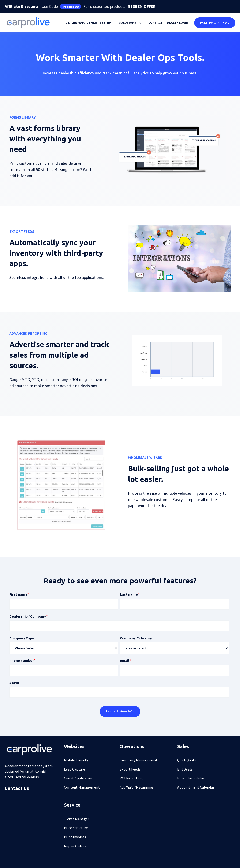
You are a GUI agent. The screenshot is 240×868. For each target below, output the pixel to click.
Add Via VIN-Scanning (136, 787)
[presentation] (169, 151)
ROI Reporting (131, 778)
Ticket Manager (77, 819)
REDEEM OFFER (142, 7)
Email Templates (191, 778)
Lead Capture (75, 769)
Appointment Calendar (196, 787)
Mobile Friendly (76, 760)
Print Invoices (75, 837)
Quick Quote (187, 760)
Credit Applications (79, 778)
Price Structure (76, 828)
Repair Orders (75, 846)
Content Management (82, 787)
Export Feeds (130, 769)
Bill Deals (185, 769)
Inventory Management (139, 760)
